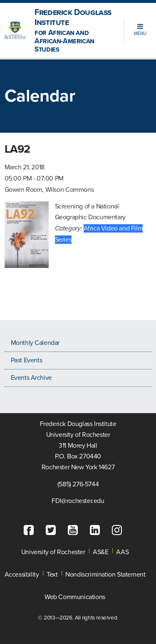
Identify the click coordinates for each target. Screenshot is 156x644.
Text (52, 575)
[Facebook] (31, 530)
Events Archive (31, 378)
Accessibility (22, 575)
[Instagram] (119, 530)
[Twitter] (53, 530)
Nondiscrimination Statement (105, 575)
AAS (122, 552)
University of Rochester (53, 552)
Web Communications (75, 597)
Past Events (27, 360)
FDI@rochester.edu (78, 501)
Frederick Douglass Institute (74, 31)
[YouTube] (75, 530)
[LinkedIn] (97, 530)
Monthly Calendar (35, 343)
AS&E (100, 552)
